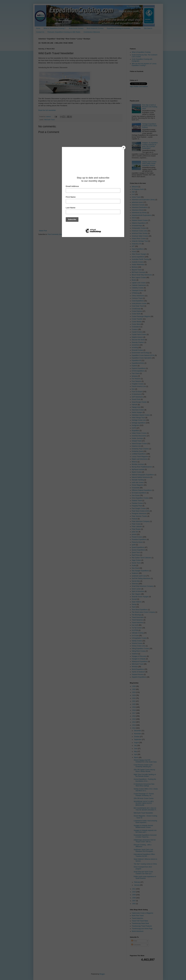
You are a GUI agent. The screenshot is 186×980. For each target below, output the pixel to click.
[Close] (124, 148)
